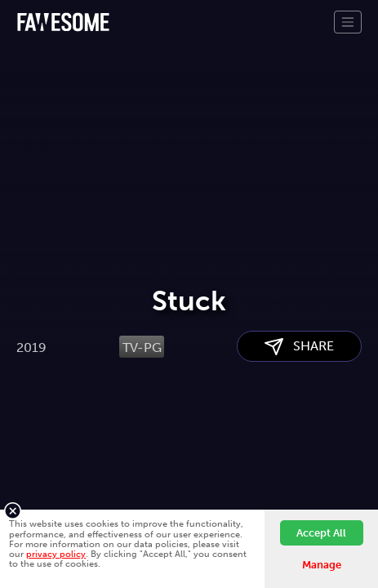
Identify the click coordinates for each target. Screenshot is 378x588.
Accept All (321, 533)
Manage (322, 565)
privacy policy (56, 554)
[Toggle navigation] (348, 22)
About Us (44, 483)
